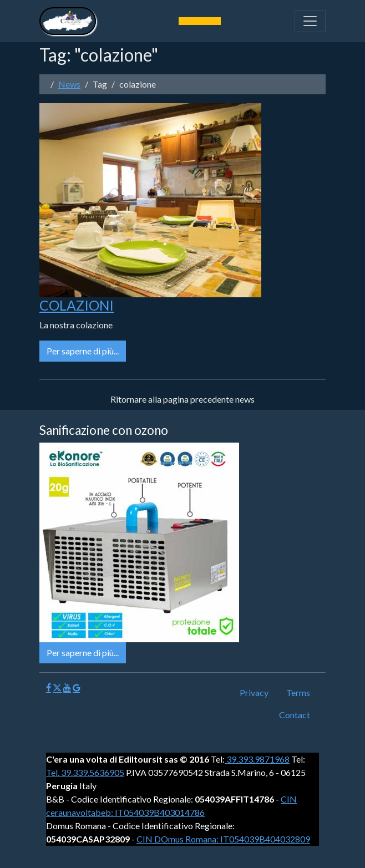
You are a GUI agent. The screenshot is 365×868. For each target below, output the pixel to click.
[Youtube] (67, 688)
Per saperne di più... (83, 351)
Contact (295, 715)
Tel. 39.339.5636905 (85, 772)
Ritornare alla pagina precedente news (182, 399)
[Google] (76, 688)
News (69, 84)
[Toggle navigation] (310, 21)
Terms (298, 692)
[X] (57, 688)
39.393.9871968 (257, 759)
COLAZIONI (77, 305)
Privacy (254, 692)
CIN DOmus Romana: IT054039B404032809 (223, 839)
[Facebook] (49, 688)
